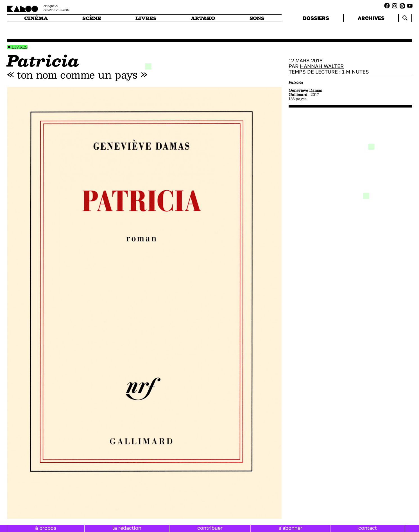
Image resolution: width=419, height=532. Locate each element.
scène (92, 18)
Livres (20, 47)
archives (371, 18)
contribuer (210, 528)
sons (257, 18)
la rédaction (127, 528)
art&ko (203, 18)
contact (368, 528)
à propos (46, 528)
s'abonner (290, 528)
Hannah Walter (322, 66)
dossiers (316, 18)
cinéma (36, 18)
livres (146, 18)
